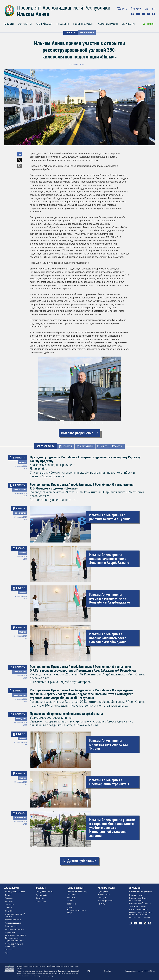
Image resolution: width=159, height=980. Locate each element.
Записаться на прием (137, 906)
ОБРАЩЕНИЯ (129, 24)
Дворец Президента (106, 901)
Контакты (102, 904)
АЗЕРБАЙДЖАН (44, 24)
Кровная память (11, 926)
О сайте (108, 971)
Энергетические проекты (14, 929)
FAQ (89, 971)
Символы (8, 908)
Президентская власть (44, 892)
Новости (70, 901)
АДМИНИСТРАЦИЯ (108, 24)
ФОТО (119, 446)
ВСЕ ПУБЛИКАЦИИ (45, 446)
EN (154, 9)
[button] (127, 389)
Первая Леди (41, 901)
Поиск (151, 24)
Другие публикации (82, 861)
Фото (124, 9)
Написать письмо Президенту (141, 892)
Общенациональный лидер (15, 892)
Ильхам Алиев (33, 14)
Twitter (149, 14)
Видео (138, 9)
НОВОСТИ (9, 24)
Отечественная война (13, 920)
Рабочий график (42, 895)
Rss (154, 14)
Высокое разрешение (77, 433)
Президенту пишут (136, 895)
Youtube (138, 14)
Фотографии (72, 904)
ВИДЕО (104, 446)
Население (9, 901)
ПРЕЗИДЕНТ (63, 24)
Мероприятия (87, 33)
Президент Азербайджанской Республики (64, 8)
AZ (147, 9)
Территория (9, 898)
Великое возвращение (13, 923)
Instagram (133, 14)
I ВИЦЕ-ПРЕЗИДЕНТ (84, 24)
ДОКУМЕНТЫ (25, 24)
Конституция (9, 904)
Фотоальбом (9, 950)
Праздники (9, 911)
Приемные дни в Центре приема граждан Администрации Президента (140, 901)
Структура (102, 898)
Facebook (144, 14)
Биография (40, 898)
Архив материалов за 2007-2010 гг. (140, 971)
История (8, 895)
